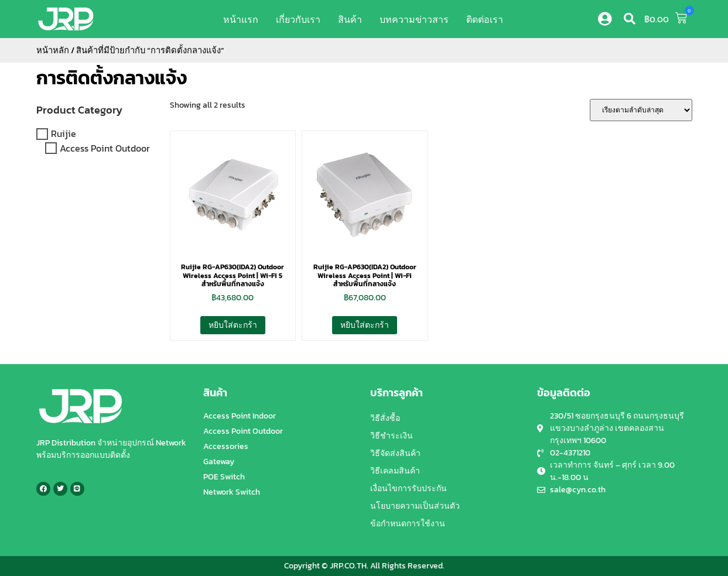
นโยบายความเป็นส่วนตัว (415, 506)
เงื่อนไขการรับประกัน (409, 488)
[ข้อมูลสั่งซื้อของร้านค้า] (641, 110)
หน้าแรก (241, 19)
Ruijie (64, 134)
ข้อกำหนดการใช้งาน (408, 524)
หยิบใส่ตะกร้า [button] (233, 325)
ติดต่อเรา (485, 19)
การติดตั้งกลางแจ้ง (112, 78)
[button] (630, 19)
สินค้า (350, 19)
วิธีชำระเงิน (392, 436)
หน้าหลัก (53, 50)
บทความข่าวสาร (414, 19)
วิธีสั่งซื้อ (385, 418)
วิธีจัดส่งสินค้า (395, 453)
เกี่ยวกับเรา (298, 19)
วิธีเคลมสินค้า (395, 471)
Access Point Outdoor (105, 148)
